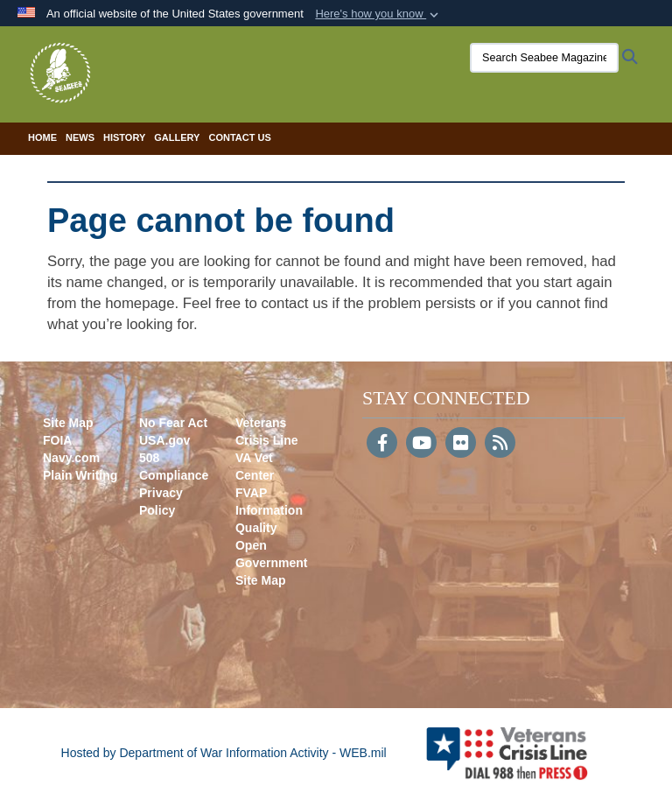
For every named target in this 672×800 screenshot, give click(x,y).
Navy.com (71, 458)
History (124, 137)
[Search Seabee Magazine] (541, 58)
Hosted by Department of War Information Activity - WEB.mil (224, 753)
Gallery (177, 137)
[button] (378, 14)
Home (42, 137)
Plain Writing (80, 475)
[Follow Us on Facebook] (382, 445)
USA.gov (164, 440)
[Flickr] (461, 445)
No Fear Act (173, 423)
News (80, 137)
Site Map (68, 423)
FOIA (57, 440)
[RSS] (500, 445)
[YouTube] (421, 445)
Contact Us (239, 137)
